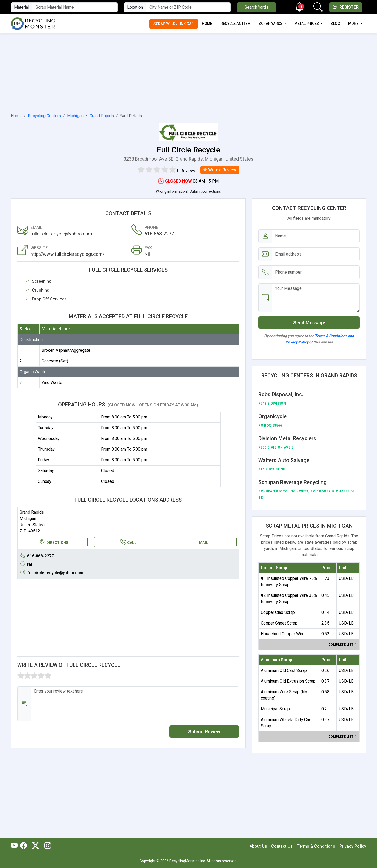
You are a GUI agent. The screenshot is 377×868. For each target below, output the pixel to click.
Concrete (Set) (55, 361)
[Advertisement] (188, 72)
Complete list (343, 645)
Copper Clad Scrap (278, 612)
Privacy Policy (353, 846)
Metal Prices (307, 24)
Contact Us (282, 846)
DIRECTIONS (54, 542)
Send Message (309, 323)
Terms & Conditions (316, 846)
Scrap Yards (271, 24)
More (354, 24)
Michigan (75, 116)
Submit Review (204, 732)
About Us (258, 846)
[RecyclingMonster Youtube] (15, 846)
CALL (128, 542)
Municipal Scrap (275, 709)
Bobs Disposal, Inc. (281, 394)
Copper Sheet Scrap (279, 623)
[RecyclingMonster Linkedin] (46, 846)
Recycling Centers (44, 116)
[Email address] (316, 254)
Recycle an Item (235, 24)
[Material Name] (75, 7)
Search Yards (256, 7)
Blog (335, 24)
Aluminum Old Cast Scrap (284, 670)
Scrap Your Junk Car (174, 24)
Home (207, 24)
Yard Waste (52, 382)
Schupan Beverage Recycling (293, 482)
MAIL (203, 543)
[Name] (316, 236)
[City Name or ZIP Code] (188, 7)
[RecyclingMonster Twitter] (36, 846)
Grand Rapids (102, 116)
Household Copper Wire (283, 634)
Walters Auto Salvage (284, 460)
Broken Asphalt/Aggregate (66, 350)
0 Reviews (187, 171)
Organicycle (273, 416)
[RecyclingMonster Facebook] (25, 846)
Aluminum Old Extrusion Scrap (288, 681)
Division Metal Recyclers (287, 438)
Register (346, 7)
